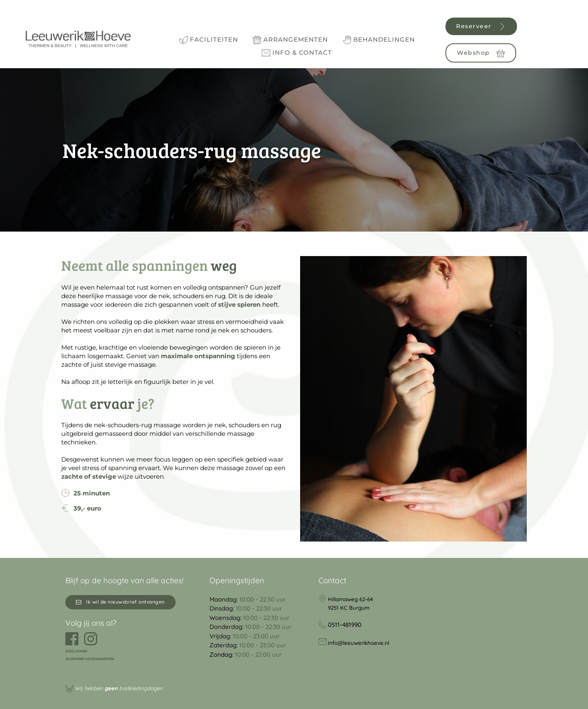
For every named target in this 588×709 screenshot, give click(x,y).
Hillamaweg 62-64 (352, 599)
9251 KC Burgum (350, 608)
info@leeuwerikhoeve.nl (362, 642)
